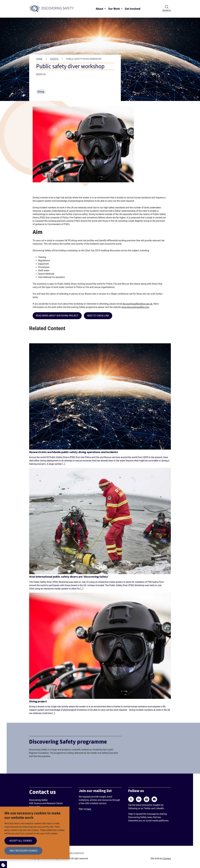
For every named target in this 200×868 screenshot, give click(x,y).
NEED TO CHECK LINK (98, 316)
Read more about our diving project (57, 316)
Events (54, 59)
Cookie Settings (3, 864)
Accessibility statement (72, 853)
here (89, 809)
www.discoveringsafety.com (135, 307)
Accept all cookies (21, 841)
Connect (167, 858)
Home (39, 59)
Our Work (114, 9)
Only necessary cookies (23, 851)
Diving (41, 92)
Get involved (133, 9)
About (99, 9)
